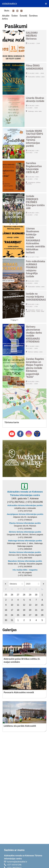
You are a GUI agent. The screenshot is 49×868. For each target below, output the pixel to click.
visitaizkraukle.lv (10, 4)
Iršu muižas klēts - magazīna (25, 570)
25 (6, 595)
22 (42, 610)
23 (6, 615)
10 (12, 605)
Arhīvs (5, 19)
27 (18, 595)
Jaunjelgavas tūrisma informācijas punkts (25, 514)
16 (6, 610)
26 (12, 595)
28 (24, 595)
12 (24, 605)
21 (36, 610)
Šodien (15, 16)
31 (12, 620)
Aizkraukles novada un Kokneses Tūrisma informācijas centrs (25, 493)
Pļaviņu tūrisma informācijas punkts (25, 523)
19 (24, 610)
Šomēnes (33, 16)
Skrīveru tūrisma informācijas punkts (25, 532)
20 (30, 610)
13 (30, 605)
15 (42, 605)
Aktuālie (6, 16)
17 (12, 610)
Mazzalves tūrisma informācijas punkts (25, 561)
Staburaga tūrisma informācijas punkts (25, 541)
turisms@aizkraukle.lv (17, 862)
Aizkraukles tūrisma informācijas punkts (25, 505)
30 (36, 595)
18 (18, 610)
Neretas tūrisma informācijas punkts (25, 552)
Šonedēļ (23, 16)
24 (12, 615)
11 (18, 605)
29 (30, 595)
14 (36, 605)
